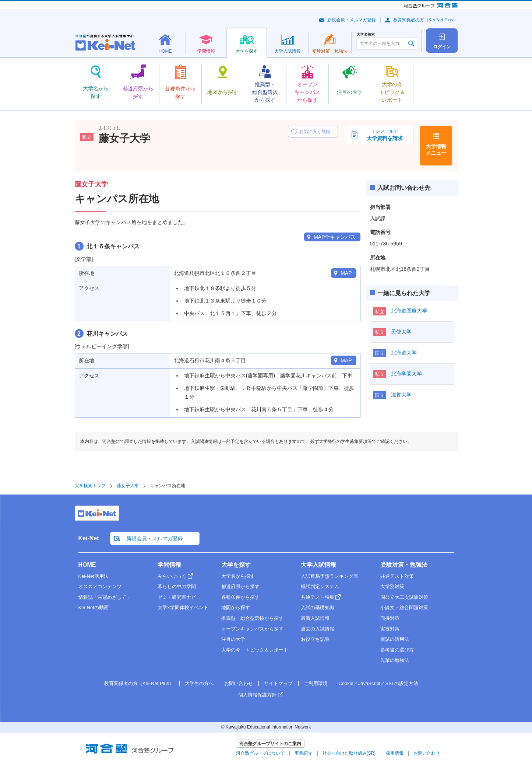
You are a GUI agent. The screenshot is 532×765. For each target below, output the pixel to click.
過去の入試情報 (318, 629)
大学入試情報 (318, 565)
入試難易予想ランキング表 (330, 576)
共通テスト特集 (318, 597)
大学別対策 (392, 586)
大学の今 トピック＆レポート (255, 650)
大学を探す (236, 565)
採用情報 (395, 753)
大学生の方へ (199, 683)
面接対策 (390, 618)
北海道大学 (404, 353)
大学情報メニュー (436, 150)
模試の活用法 (395, 639)
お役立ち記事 (315, 639)
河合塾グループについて (260, 753)
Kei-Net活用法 (94, 576)
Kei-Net (89, 538)
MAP (346, 273)
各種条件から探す (240, 597)
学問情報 (169, 565)
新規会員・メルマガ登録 (352, 20)
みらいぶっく (172, 576)
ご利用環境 (316, 683)
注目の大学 (233, 639)
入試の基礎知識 (318, 607)
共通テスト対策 (397, 576)
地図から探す (236, 607)
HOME (87, 565)
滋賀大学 (401, 395)
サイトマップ (278, 683)
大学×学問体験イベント (183, 607)
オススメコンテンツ (100, 586)
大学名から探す (238, 576)
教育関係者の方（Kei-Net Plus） (425, 20)
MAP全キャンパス (335, 237)
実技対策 (390, 629)
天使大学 (401, 332)
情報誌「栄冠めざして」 (105, 597)
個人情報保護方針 (257, 695)
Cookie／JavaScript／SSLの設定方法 (378, 683)
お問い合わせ (239, 683)
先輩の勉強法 (395, 660)
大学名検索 (366, 35)
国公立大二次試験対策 (404, 597)
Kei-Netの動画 (94, 607)
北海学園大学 (406, 374)
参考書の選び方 (397, 650)
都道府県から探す (240, 586)
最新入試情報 (315, 618)
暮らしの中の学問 (177, 586)
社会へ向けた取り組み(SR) (349, 753)
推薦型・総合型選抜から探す (252, 618)
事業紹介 (303, 753)
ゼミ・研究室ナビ (177, 597)
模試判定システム (320, 586)
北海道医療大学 (409, 311)
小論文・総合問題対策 (404, 607)
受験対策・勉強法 (404, 565)
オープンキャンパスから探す (252, 629)
